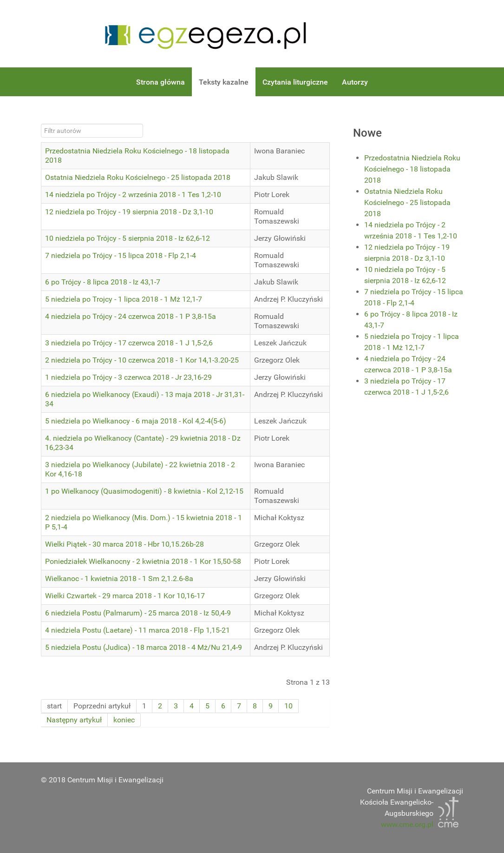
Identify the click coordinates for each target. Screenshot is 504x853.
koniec (124, 720)
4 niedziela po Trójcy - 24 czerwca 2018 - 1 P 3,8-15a (131, 316)
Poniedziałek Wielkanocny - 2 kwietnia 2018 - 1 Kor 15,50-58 (143, 561)
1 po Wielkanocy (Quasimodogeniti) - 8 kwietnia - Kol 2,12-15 (144, 491)
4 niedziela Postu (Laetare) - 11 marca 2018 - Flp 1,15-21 (137, 630)
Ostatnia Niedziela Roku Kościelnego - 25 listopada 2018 (138, 177)
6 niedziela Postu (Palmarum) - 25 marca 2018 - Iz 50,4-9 (138, 613)
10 (288, 706)
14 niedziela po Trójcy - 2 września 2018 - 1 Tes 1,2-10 (133, 195)
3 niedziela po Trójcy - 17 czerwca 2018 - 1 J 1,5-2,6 (129, 343)
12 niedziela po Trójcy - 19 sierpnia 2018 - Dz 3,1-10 (129, 212)
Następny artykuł (74, 720)
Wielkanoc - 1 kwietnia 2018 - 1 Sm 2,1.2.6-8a (119, 579)
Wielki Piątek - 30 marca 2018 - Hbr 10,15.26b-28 (124, 544)
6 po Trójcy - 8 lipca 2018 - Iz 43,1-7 (103, 282)
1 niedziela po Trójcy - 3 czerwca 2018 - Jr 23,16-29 (128, 377)
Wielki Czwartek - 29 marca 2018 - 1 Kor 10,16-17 (125, 596)
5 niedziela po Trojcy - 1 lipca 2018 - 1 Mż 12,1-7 (124, 299)
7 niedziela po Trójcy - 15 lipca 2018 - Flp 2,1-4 (121, 255)
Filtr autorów (41, 124)
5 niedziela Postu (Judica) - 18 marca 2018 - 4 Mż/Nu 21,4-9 (144, 647)
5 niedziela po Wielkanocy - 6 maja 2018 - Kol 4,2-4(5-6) (136, 421)
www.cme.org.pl (407, 824)
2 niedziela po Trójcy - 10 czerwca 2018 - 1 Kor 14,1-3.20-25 (142, 360)
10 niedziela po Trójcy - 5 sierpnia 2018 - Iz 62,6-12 (128, 238)
